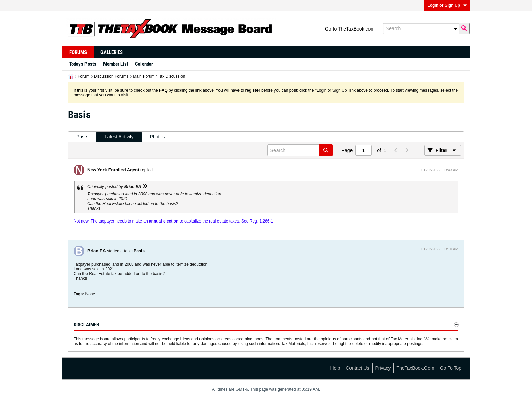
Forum (84, 76)
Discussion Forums (111, 76)
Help (335, 368)
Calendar (144, 64)
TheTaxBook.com (415, 368)
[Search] (421, 28)
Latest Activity (119, 137)
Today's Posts (83, 64)
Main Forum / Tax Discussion (159, 76)
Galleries (112, 52)
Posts (82, 137)
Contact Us (357, 368)
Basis (139, 251)
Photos (157, 137)
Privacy (383, 368)
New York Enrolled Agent (113, 170)
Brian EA (97, 251)
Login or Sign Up (447, 5)
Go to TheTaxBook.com (350, 29)
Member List (116, 64)
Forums (78, 52)
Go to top (451, 368)
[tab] (82, 137)
